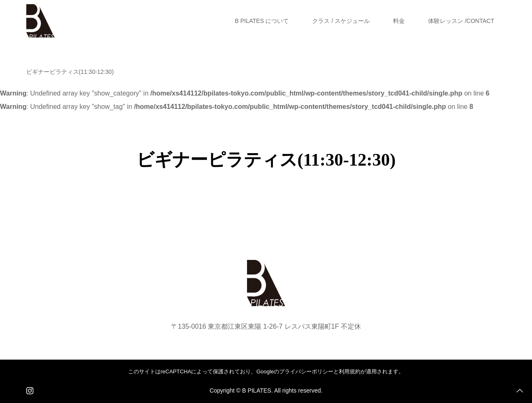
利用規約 (350, 372)
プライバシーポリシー (306, 372)
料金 (399, 21)
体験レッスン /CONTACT (461, 21)
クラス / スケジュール (341, 21)
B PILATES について (262, 21)
